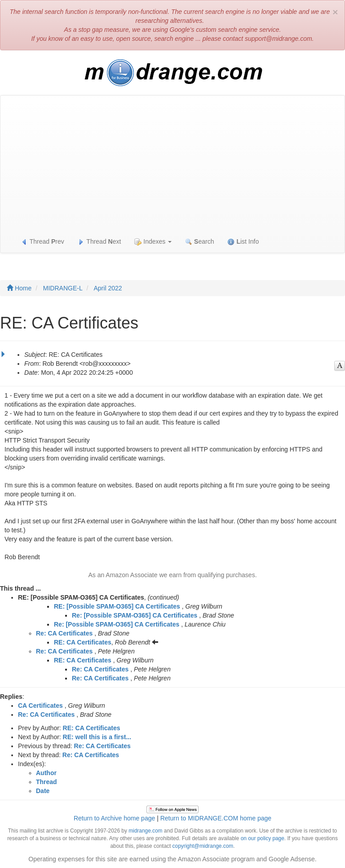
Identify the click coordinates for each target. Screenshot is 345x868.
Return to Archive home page (114, 818)
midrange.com (145, 831)
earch (199, 242)
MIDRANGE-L (63, 288)
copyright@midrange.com (203, 846)
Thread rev (42, 242)
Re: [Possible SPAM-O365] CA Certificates (135, 615)
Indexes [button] (153, 242)
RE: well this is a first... (97, 737)
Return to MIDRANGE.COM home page (216, 818)
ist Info (243, 242)
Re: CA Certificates (64, 633)
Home (19, 288)
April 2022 (108, 288)
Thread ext (100, 242)
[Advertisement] (172, 163)
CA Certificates (40, 706)
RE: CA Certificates (83, 642)
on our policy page (263, 838)
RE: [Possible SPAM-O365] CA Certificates (117, 606)
